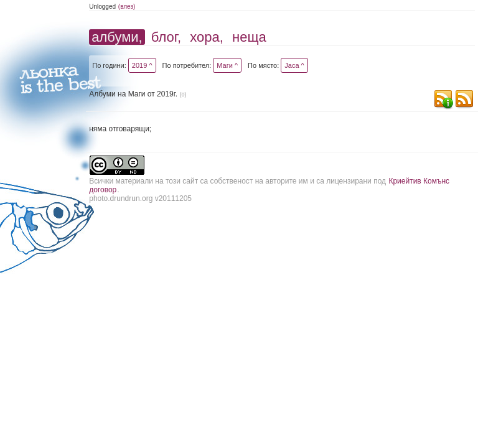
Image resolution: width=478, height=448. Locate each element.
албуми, (117, 37)
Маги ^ (227, 65)
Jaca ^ (294, 65)
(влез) (127, 7)
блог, (166, 37)
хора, (207, 37)
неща (249, 37)
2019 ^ (142, 65)
